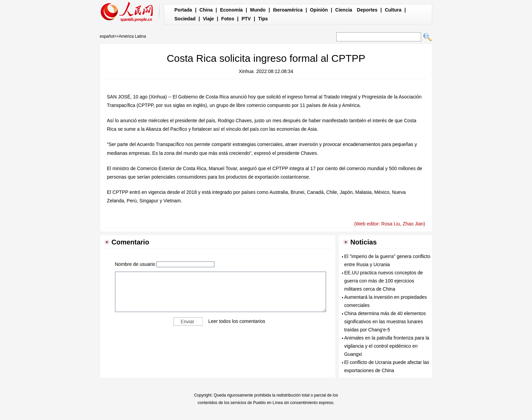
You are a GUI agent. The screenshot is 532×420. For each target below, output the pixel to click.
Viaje (208, 19)
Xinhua (246, 71)
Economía (231, 10)
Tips (263, 19)
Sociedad (185, 19)
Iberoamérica (288, 10)
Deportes (367, 10)
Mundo (258, 10)
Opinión (319, 10)
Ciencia (344, 10)
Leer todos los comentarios (237, 321)
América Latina (132, 36)
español (107, 36)
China (206, 10)
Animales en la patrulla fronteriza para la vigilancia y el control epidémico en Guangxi (387, 346)
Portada (183, 10)
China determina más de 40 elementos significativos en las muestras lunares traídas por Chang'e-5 (385, 322)
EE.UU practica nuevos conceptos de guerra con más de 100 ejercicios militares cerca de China (384, 281)
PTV (246, 19)
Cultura (393, 10)
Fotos (228, 19)
